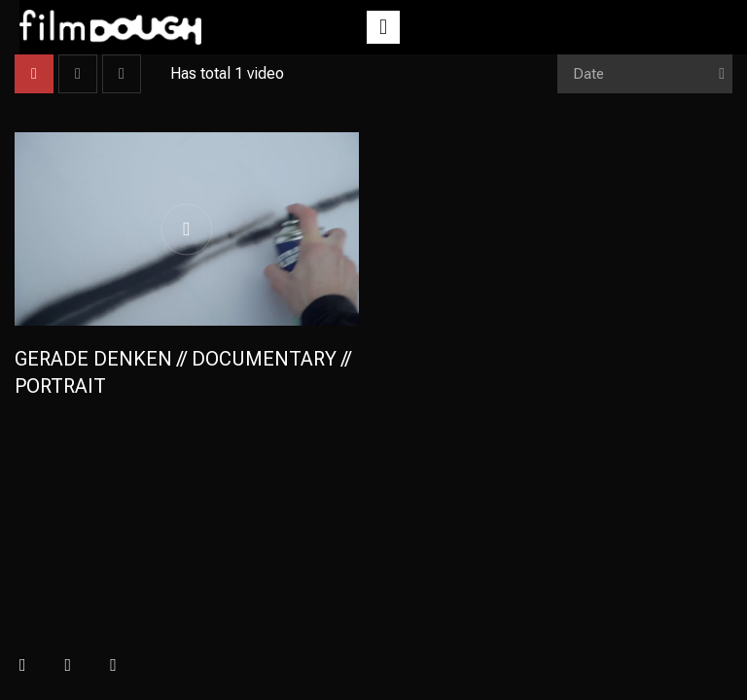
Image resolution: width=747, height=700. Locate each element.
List (78, 74)
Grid (34, 74)
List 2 (122, 74)
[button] (383, 27)
